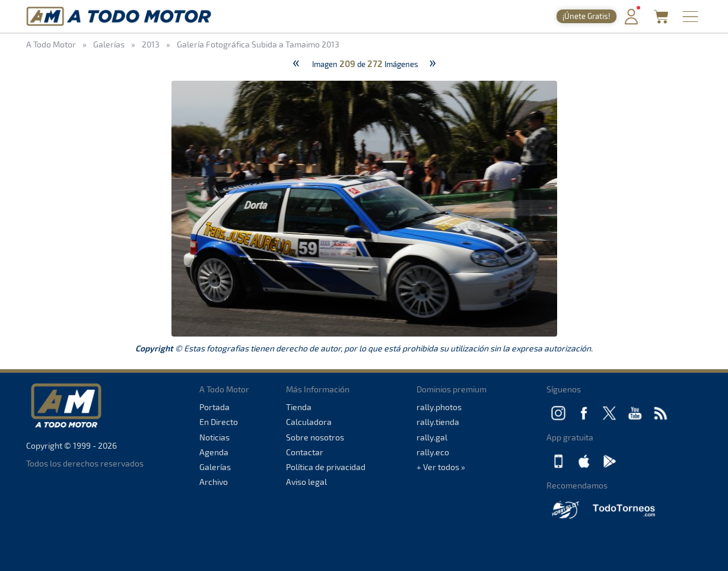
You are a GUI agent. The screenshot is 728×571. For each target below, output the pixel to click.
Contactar (305, 452)
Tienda (299, 407)
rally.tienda (438, 422)
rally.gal (432, 437)
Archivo (214, 482)
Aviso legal (306, 482)
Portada (214, 407)
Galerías (215, 467)
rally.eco (433, 452)
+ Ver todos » (441, 467)
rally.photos (439, 407)
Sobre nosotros (315, 437)
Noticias (214, 437)
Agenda (214, 452)
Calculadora (309, 422)
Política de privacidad (326, 467)
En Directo (219, 422)
